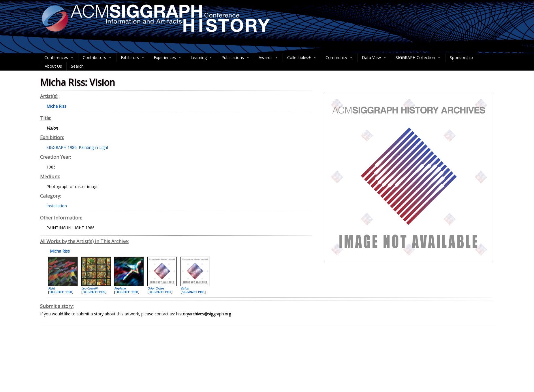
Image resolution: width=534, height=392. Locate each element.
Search (77, 66)
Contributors (97, 58)
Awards (268, 58)
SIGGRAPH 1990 (61, 292)
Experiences (168, 58)
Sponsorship (461, 57)
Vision (185, 288)
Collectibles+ (302, 58)
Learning (202, 58)
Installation (57, 206)
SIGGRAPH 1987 (160, 292)
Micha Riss (59, 251)
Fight (51, 288)
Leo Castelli (89, 288)
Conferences (59, 58)
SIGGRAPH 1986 (193, 292)
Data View (374, 58)
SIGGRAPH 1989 (94, 292)
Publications (236, 58)
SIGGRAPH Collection (418, 58)
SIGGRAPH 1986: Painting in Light (77, 147)
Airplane (120, 288)
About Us (53, 66)
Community (339, 58)
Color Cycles (156, 288)
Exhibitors (133, 58)
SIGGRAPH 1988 (127, 292)
